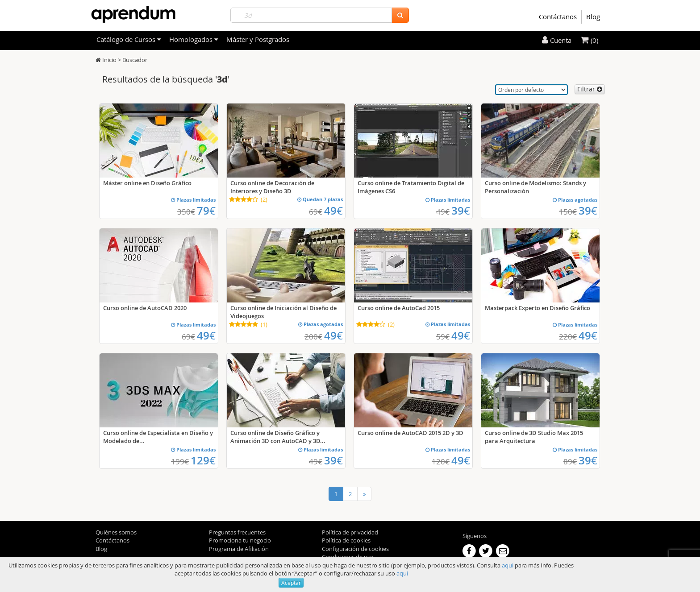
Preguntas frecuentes (237, 532)
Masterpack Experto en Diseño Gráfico (537, 308)
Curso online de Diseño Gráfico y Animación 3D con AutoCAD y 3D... (278, 437)
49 (333, 211)
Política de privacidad (350, 532)
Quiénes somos (116, 532)
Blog (593, 17)
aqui (508, 565)
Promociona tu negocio (240, 540)
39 (461, 211)
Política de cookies (346, 540)
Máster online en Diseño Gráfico (147, 183)
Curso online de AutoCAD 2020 (145, 308)
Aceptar (291, 583)
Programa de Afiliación (239, 549)
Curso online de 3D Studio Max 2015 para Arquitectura (534, 437)
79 (206, 211)
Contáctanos (558, 17)
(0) (590, 40)
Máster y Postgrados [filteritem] (258, 39)
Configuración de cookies (355, 549)
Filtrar (590, 89)
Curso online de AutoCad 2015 (399, 308)
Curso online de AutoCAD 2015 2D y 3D (410, 433)
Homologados (194, 39)
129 (203, 460)
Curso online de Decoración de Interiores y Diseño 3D (272, 187)
